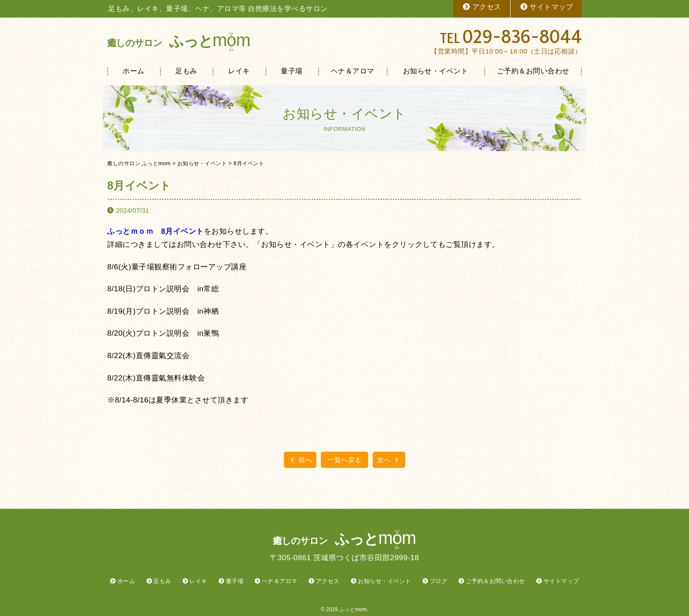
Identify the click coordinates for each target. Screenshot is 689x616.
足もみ (186, 71)
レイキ (239, 71)
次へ (389, 460)
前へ (300, 460)
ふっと (179, 41)
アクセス (482, 7)
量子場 (292, 71)
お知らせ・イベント (436, 71)
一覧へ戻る (344, 460)
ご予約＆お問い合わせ (533, 71)
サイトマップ (546, 7)
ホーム (134, 71)
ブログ (439, 581)
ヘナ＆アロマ (353, 71)
